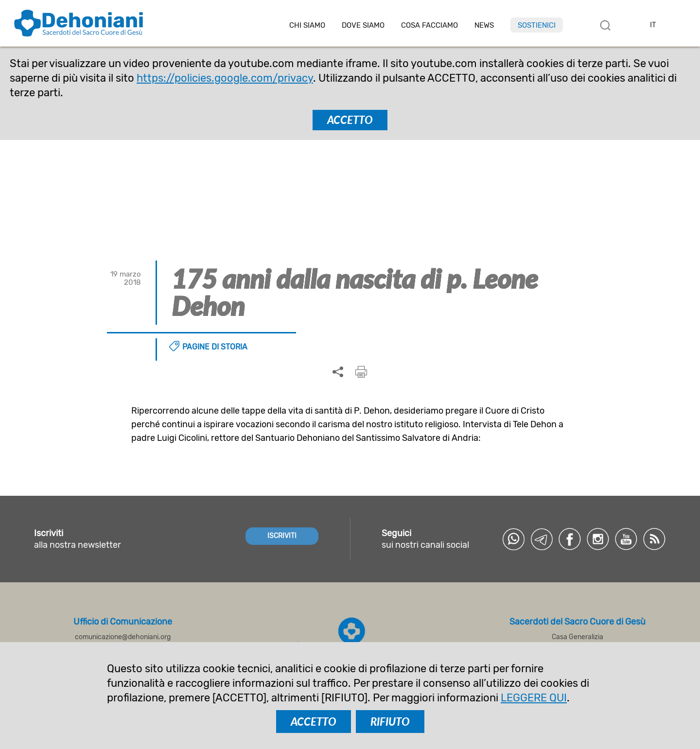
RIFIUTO (390, 722)
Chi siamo (307, 26)
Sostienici (537, 25)
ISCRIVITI (282, 536)
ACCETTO (350, 120)
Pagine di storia (215, 347)
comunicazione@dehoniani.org (123, 637)
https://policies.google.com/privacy (225, 78)
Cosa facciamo (429, 26)
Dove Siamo (363, 26)
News (484, 26)
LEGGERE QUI (534, 698)
